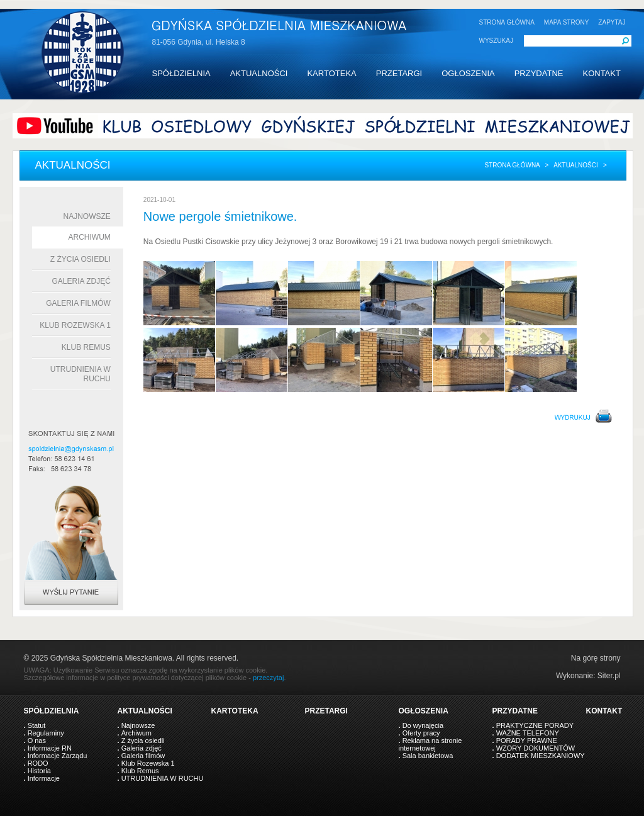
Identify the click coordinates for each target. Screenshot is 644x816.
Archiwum (90, 237)
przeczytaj (269, 678)
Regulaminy (46, 733)
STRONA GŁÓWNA (507, 22)
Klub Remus (86, 347)
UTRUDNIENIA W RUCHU (163, 778)
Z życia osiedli (80, 259)
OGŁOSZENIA (468, 73)
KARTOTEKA (331, 73)
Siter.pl (609, 676)
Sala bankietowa (428, 756)
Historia (39, 771)
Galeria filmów (78, 303)
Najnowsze (87, 216)
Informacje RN (50, 748)
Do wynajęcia (423, 725)
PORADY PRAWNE (527, 741)
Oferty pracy (421, 733)
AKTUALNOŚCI (259, 73)
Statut (37, 725)
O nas (37, 741)
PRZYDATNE (539, 73)
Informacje (44, 778)
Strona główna (512, 165)
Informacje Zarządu (58, 756)
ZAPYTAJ (612, 22)
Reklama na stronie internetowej (430, 744)
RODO (38, 763)
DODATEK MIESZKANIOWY (541, 756)
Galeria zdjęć (81, 281)
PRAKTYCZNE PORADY (535, 725)
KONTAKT (601, 73)
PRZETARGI (399, 73)
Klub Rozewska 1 (75, 325)
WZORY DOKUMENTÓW (536, 748)
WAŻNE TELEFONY (528, 733)
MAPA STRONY (567, 22)
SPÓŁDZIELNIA (181, 73)
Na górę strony (596, 658)
